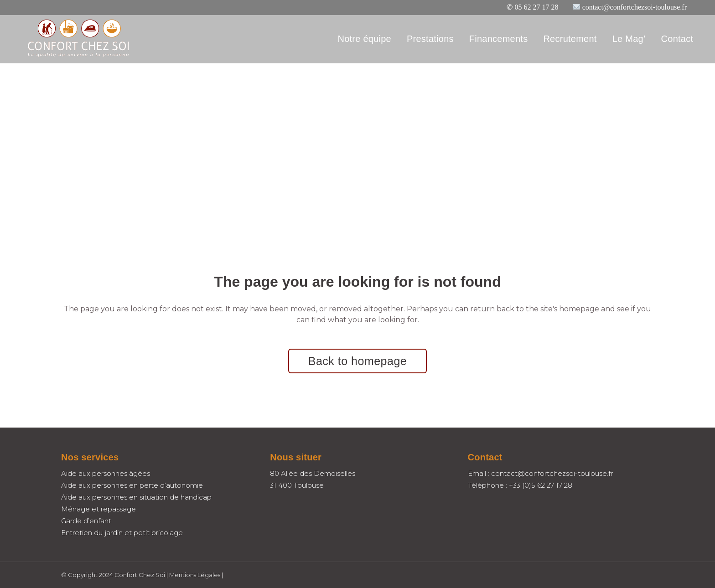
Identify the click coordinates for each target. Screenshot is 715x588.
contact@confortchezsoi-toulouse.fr (635, 7)
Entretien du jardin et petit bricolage (122, 533)
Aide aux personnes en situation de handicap (136, 497)
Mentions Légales (195, 575)
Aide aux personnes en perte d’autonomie (132, 485)
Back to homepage (357, 361)
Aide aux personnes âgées (106, 473)
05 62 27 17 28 (536, 7)
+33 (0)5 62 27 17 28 (541, 485)
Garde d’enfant (86, 521)
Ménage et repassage (98, 509)
